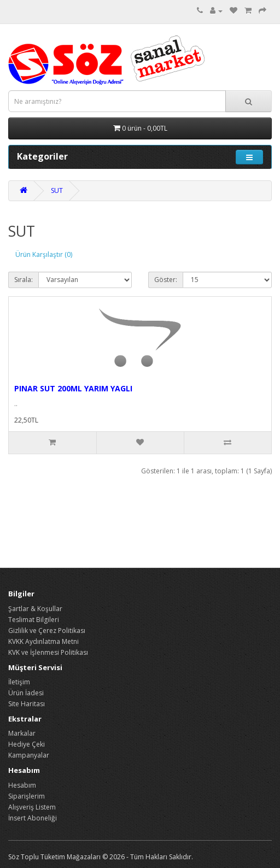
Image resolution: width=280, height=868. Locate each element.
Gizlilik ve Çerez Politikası (47, 631)
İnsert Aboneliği (33, 818)
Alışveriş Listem (32, 807)
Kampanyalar (29, 755)
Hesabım (22, 785)
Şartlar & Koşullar (35, 609)
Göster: (166, 280)
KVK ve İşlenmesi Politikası (48, 652)
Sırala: (24, 280)
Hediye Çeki (27, 744)
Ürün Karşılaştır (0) (44, 254)
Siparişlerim (27, 796)
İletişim (19, 682)
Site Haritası (27, 704)
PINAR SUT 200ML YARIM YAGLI (73, 388)
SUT (57, 190)
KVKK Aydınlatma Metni (43, 641)
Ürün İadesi (26, 693)
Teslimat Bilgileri (34, 620)
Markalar (22, 733)
